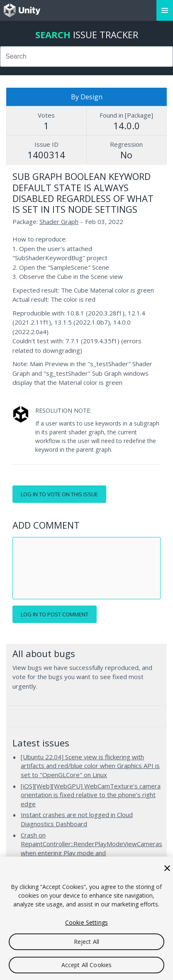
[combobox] (86, 57)
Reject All (86, 942)
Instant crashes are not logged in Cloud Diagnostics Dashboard (77, 819)
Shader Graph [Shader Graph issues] (59, 222)
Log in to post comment (55, 614)
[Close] (167, 868)
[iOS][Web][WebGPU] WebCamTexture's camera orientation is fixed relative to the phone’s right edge (91, 795)
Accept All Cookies (87, 965)
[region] (86, 918)
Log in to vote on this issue (59, 494)
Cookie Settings (86, 922)
